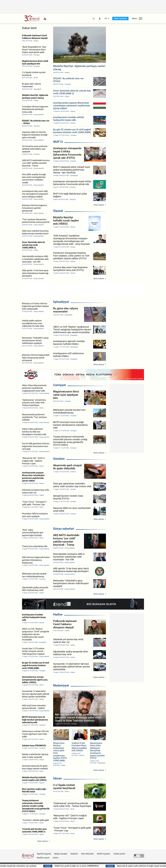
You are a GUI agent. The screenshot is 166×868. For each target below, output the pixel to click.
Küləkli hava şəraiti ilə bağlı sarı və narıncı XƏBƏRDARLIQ (105, 866)
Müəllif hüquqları (104, 854)
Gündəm (59, 459)
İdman (57, 778)
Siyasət (58, 211)
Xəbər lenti (29, 28)
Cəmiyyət (59, 385)
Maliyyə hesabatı (61, 854)
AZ (106, 19)
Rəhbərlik (74, 854)
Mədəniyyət (61, 685)
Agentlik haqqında (44, 854)
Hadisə (58, 614)
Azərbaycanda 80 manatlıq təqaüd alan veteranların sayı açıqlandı (39, 866)
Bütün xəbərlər (99, 205)
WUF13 (58, 142)
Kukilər (56, 858)
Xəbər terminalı (120, 18)
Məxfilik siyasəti (43, 858)
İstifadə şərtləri (119, 854)
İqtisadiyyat (61, 302)
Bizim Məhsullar (87, 854)
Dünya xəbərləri (64, 529)
